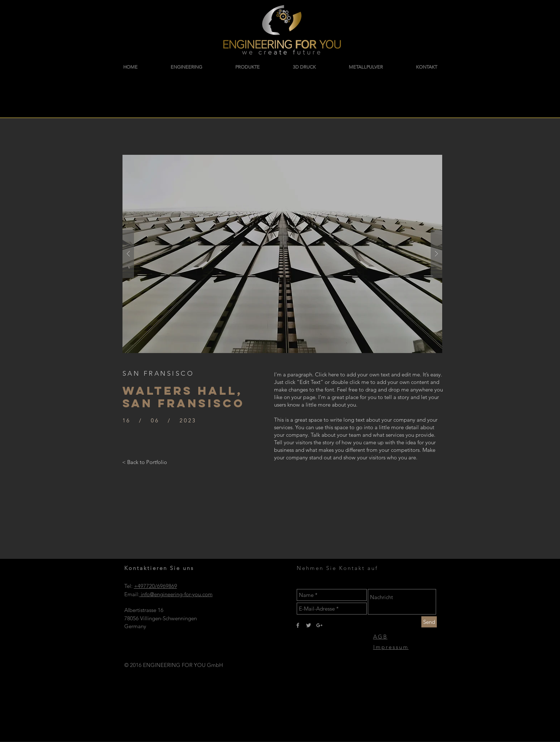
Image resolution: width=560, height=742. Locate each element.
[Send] (429, 622)
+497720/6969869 (156, 586)
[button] (282, 254)
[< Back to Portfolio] (145, 462)
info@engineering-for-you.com (176, 594)
